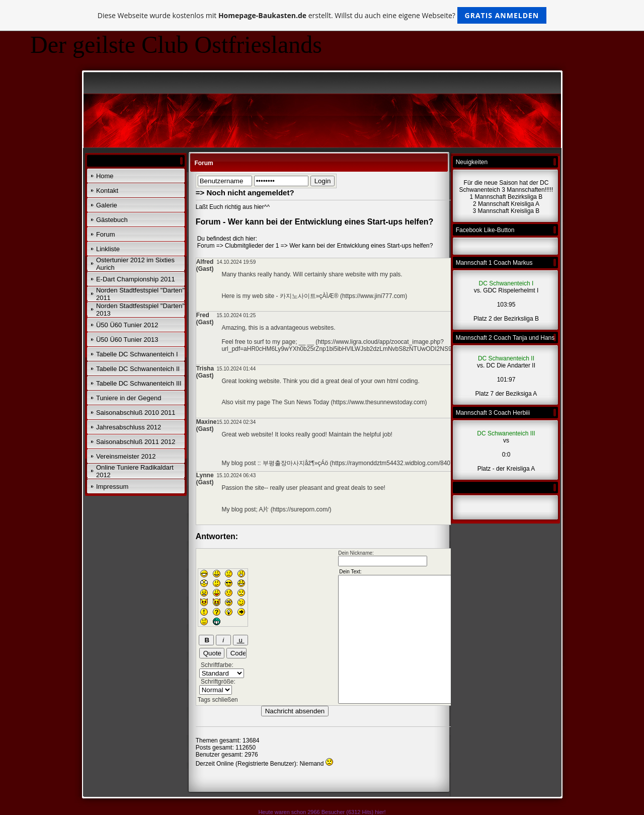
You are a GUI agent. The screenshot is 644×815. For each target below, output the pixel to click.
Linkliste (108, 249)
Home (105, 176)
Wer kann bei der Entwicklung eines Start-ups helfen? (361, 246)
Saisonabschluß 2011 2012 (136, 442)
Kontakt (107, 191)
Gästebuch (112, 220)
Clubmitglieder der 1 (252, 246)
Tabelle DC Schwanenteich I (137, 354)
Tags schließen (218, 700)
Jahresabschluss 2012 (129, 427)
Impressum (112, 487)
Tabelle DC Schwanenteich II (138, 369)
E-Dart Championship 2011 (136, 279)
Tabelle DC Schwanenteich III (139, 383)
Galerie (107, 205)
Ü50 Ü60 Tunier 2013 (127, 340)
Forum (106, 234)
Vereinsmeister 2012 (126, 456)
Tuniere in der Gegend (129, 398)
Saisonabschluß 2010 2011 (136, 413)
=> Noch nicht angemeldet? (245, 193)
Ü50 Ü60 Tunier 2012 (127, 325)
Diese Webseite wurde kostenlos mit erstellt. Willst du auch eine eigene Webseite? (322, 15)
